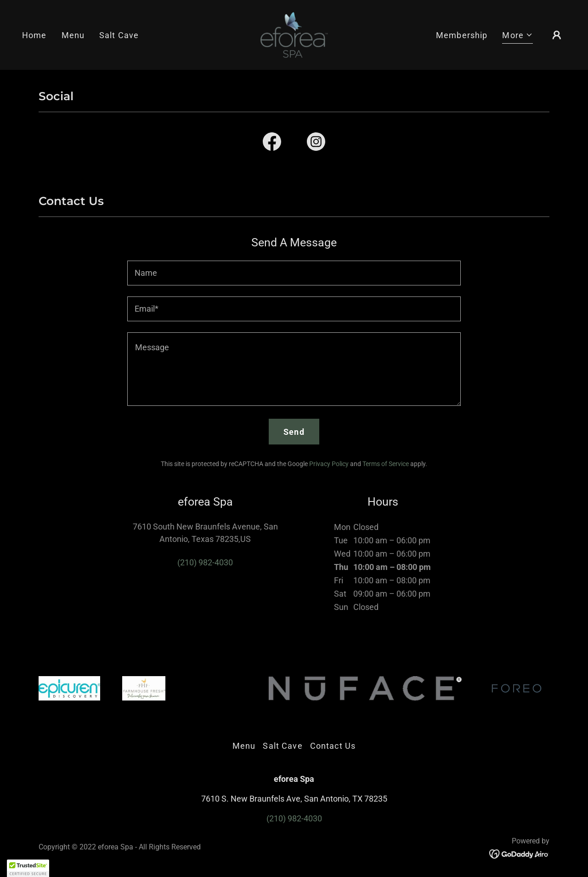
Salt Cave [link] (119, 35)
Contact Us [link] (333, 746)
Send (294, 432)
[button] (517, 36)
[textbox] (294, 273)
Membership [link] (462, 35)
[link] (294, 34)
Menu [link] (73, 35)
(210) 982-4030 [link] (205, 562)
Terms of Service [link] (386, 464)
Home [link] (34, 35)
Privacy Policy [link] (329, 464)
